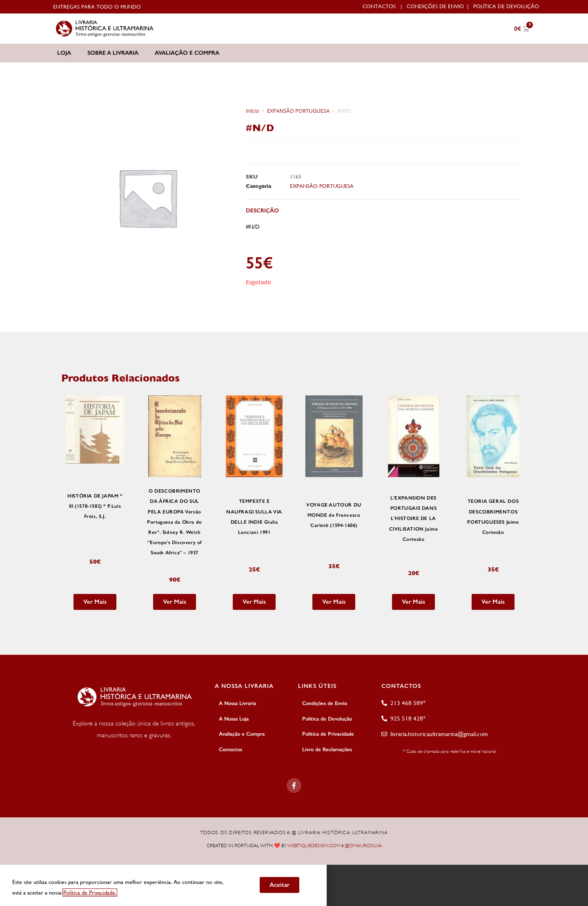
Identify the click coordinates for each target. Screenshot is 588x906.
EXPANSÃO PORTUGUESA (298, 111)
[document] (294, 883)
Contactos (379, 6)
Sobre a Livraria (113, 53)
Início (252, 111)
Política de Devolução (506, 6)
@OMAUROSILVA (363, 843)
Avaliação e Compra (187, 53)
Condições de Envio (435, 6)
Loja (64, 53)
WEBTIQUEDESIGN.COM (314, 843)
